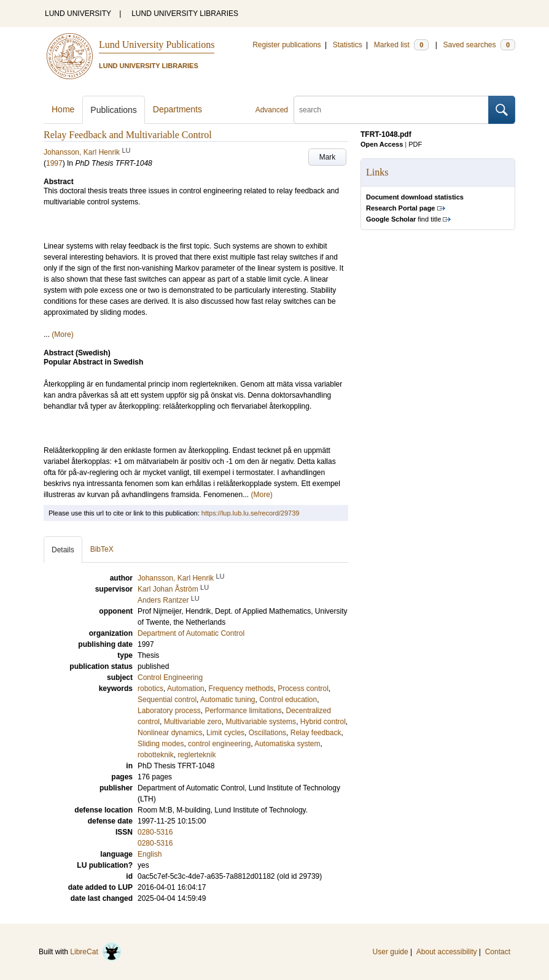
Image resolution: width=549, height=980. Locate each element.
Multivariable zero (193, 722)
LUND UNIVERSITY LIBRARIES (185, 14)
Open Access (382, 144)
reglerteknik (197, 755)
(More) (62, 334)
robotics (150, 689)
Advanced (272, 110)
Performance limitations (243, 711)
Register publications (286, 45)
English (150, 854)
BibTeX (102, 549)
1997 (54, 163)
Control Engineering (170, 677)
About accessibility (447, 952)
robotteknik (156, 755)
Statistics (348, 45)
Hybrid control (323, 722)
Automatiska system (287, 744)
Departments (177, 109)
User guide (391, 952)
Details (63, 550)
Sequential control (167, 700)
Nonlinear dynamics (170, 733)
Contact (498, 952)
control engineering (219, 744)
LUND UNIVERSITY (78, 14)
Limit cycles (225, 733)
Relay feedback (316, 733)
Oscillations (267, 733)
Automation (186, 689)
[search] (391, 110)
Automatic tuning (228, 700)
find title (403, 219)
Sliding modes (161, 744)
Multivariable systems (261, 722)
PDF (415, 144)
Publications (114, 110)
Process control (303, 689)
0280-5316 (155, 832)
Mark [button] (328, 157)
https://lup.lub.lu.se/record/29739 (251, 513)
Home (63, 109)
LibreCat (96, 952)
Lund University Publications (157, 44)
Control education (288, 700)
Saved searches (479, 45)
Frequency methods (241, 689)
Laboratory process (169, 711)
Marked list (401, 45)
